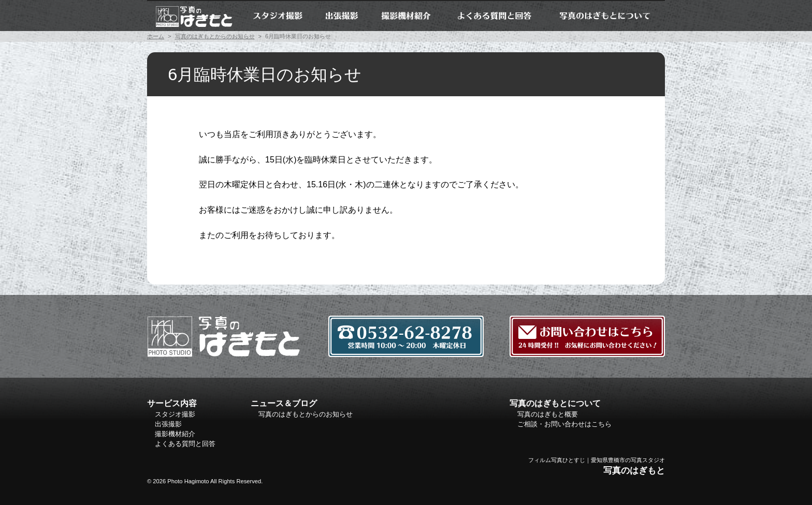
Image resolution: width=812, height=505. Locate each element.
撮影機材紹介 (407, 16)
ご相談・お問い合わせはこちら (564, 424)
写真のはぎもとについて (605, 16)
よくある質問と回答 (494, 16)
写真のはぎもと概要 (548, 414)
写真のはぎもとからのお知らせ (215, 36)
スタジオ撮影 (277, 16)
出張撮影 (342, 16)
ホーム (194, 16)
